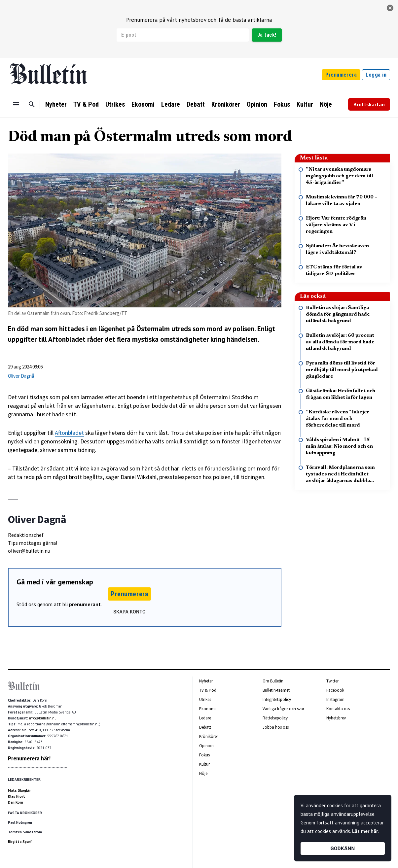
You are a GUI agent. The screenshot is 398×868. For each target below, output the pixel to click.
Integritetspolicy (277, 699)
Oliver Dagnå (21, 376)
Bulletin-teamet (276, 690)
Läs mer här (365, 831)
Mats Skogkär (19, 790)
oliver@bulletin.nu (29, 551)
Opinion (257, 104)
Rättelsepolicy (275, 718)
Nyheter (56, 104)
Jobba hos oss (276, 727)
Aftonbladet (69, 433)
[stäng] (390, 8)
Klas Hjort (17, 796)
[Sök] (32, 104)
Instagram (335, 699)
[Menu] (16, 104)
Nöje (326, 104)
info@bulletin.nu (43, 718)
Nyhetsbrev (336, 718)
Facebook (335, 690)
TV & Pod (86, 104)
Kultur (305, 104)
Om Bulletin (273, 681)
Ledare (171, 104)
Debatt (196, 104)
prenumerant (85, 604)
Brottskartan (369, 104)
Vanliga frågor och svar (283, 709)
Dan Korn (16, 802)
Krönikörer (226, 104)
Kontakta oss (338, 709)
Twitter (332, 681)
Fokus (282, 104)
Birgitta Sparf (20, 842)
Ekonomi (143, 104)
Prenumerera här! (29, 758)
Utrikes (115, 104)
